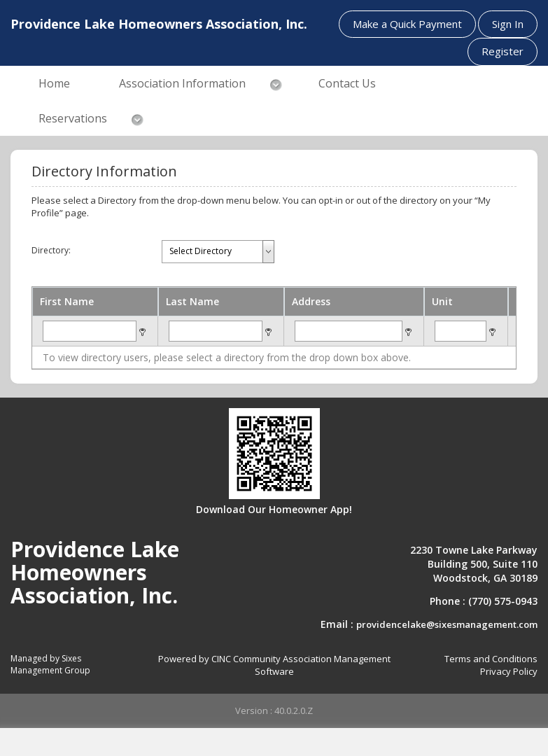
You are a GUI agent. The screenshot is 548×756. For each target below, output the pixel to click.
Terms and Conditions (491, 659)
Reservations (73, 118)
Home (54, 83)
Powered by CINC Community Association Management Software (274, 665)
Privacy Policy (509, 671)
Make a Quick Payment (407, 24)
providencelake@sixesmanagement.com (447, 624)
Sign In (508, 24)
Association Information (182, 83)
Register (503, 51)
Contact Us (347, 83)
